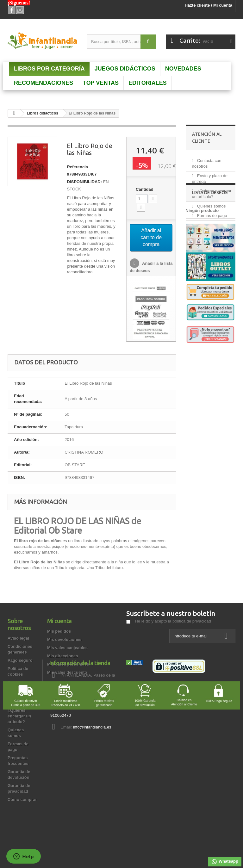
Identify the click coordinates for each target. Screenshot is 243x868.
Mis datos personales (68, 664)
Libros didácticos (43, 113)
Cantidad (145, 189)
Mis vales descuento (67, 672)
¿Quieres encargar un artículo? (19, 716)
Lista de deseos (210, 282)
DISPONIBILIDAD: (84, 182)
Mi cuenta (59, 621)
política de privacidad (192, 621)
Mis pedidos (59, 631)
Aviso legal (18, 638)
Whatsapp (225, 862)
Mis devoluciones (64, 639)
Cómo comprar (22, 800)
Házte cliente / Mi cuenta (209, 5)
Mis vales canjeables (67, 648)
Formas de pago (211, 213)
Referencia (77, 167)
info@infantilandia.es (171, 727)
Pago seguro (20, 660)
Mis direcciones (63, 656)
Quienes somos (211, 204)
